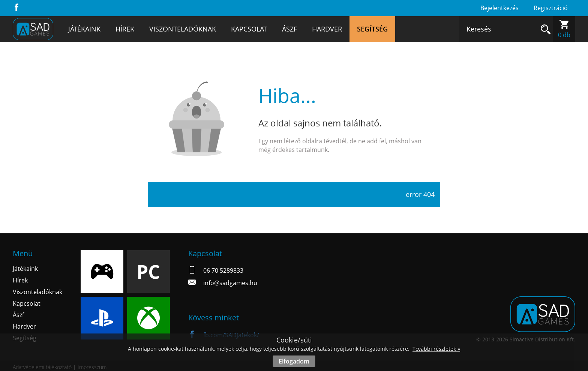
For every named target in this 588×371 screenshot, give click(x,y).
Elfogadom (294, 361)
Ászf (289, 29)
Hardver (327, 29)
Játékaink (84, 29)
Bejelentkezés (499, 8)
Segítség (372, 29)
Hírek (125, 29)
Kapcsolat (249, 29)
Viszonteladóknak (183, 29)
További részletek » (436, 349)
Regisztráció (551, 8)
